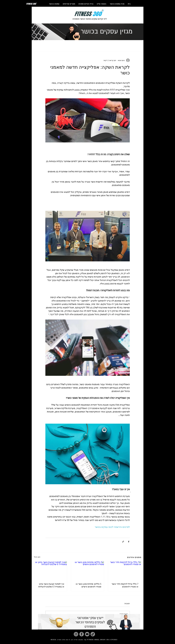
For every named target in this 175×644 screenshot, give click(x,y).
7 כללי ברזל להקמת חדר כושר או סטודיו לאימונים (125, 585)
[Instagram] (76, 634)
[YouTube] (87, 634)
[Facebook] (82, 634)
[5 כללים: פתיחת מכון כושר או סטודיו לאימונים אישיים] (87, 570)
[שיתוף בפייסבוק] (129, 542)
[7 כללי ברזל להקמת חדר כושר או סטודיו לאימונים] (125, 570)
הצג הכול (37, 557)
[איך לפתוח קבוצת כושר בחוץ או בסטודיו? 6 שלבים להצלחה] (51, 570)
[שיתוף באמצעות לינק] (123, 542)
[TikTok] (93, 634)
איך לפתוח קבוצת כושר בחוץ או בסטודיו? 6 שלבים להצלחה (51, 585)
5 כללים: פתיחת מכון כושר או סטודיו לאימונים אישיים (88, 585)
